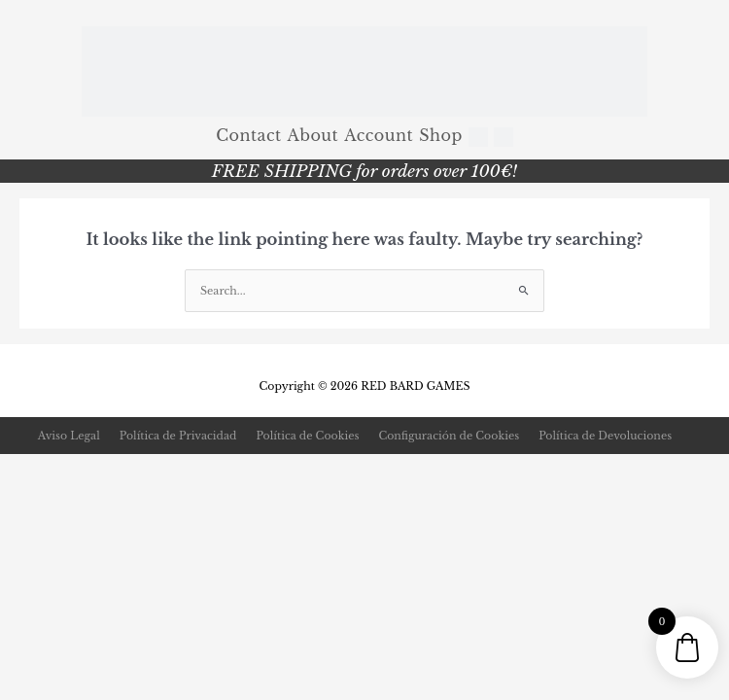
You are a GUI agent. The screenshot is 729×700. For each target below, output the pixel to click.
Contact (248, 135)
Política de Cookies (307, 436)
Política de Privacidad (178, 436)
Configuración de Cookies (449, 436)
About (313, 135)
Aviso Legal (69, 436)
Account (379, 135)
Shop (441, 135)
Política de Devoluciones (605, 436)
